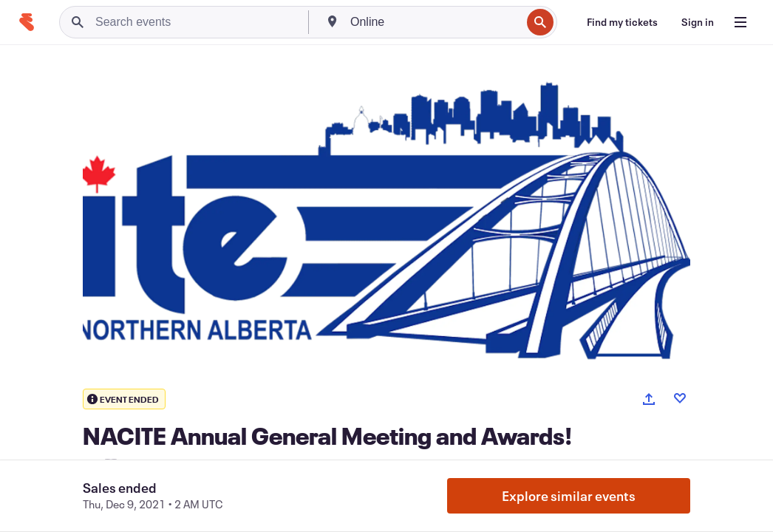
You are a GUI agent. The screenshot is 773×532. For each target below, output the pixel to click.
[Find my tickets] (622, 22)
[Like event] (680, 398)
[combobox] (434, 22)
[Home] (27, 22)
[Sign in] (698, 22)
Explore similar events (569, 496)
